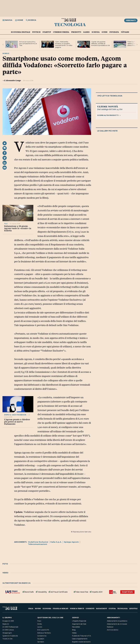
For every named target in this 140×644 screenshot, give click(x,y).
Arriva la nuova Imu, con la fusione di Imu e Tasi (28, 43)
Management (101, 608)
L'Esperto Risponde (79, 621)
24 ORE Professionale (10, 627)
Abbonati (131, 20)
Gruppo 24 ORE (8, 621)
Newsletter (76, 627)
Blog (74, 630)
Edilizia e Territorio (44, 633)
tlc (6, 224)
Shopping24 (7, 633)
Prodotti (76, 32)
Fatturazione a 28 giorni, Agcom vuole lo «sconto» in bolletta (18, 228)
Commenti (90, 608)
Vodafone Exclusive (38, 542)
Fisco (39, 621)
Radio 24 (6, 624)
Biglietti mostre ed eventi (81, 642)
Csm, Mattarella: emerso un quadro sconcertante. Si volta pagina (64, 44)
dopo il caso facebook (15, 415)
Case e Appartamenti (80, 639)
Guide (105, 32)
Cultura (112, 608)
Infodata (114, 32)
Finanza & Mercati (60, 608)
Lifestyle (133, 608)
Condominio (42, 636)
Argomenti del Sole (79, 624)
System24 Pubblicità (10, 636)
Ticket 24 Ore (7, 639)
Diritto (40, 624)
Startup (47, 32)
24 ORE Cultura (8, 630)
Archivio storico (113, 630)
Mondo (38, 608)
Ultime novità (108, 106)
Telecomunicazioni (38, 544)
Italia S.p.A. (56, 542)
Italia (31, 608)
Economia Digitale (21, 32)
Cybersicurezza (61, 32)
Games (86, 32)
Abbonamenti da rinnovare (117, 624)
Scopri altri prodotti (109, 115)
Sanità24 (41, 642)
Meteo (74, 633)
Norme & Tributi (77, 608)
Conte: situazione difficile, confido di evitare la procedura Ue (101, 43)
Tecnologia (70, 24)
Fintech (36, 32)
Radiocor (110, 627)
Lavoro (40, 627)
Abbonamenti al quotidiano (117, 621)
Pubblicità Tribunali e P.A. (82, 636)
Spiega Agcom (71, 542)
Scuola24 (41, 639)
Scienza (96, 32)
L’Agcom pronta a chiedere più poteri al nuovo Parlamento (17, 422)
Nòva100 (125, 32)
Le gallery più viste (107, 131)
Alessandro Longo (13, 80)
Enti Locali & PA (43, 630)
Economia (47, 608)
